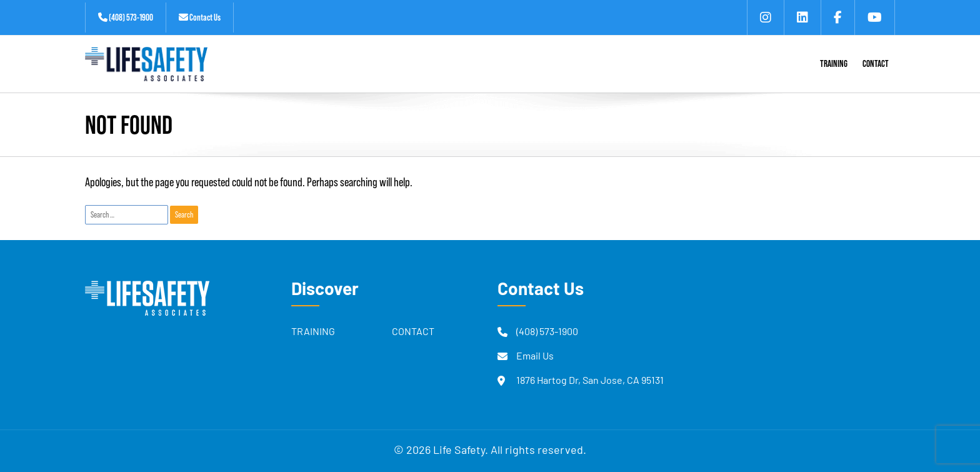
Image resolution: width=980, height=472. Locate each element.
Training (313, 333)
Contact (413, 333)
